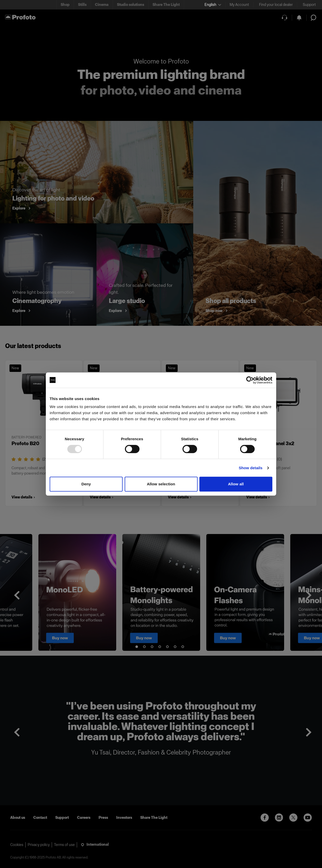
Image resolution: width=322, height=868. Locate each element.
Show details (251, 468)
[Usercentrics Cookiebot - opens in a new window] (250, 380)
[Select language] (213, 5)
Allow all (236, 484)
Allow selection (161, 484)
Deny (86, 484)
